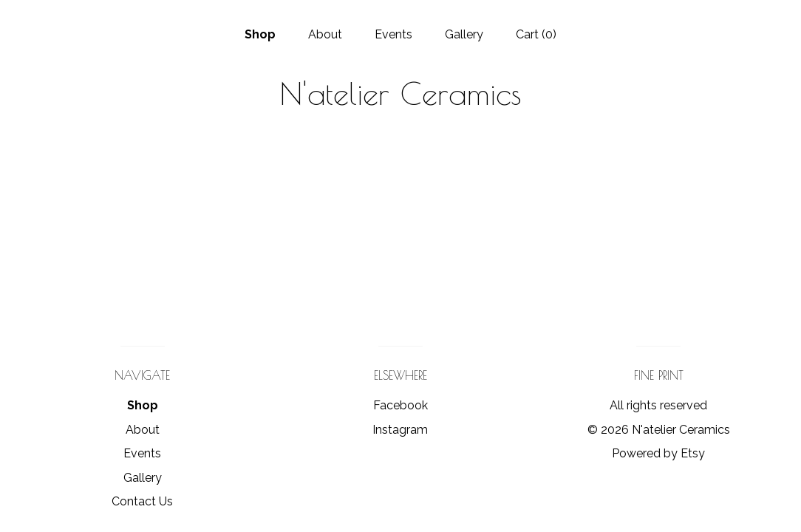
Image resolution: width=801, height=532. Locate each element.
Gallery (464, 34)
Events (393, 34)
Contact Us (142, 501)
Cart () (536, 34)
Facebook (400, 405)
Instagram (400, 430)
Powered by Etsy (658, 453)
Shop (260, 34)
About (325, 34)
